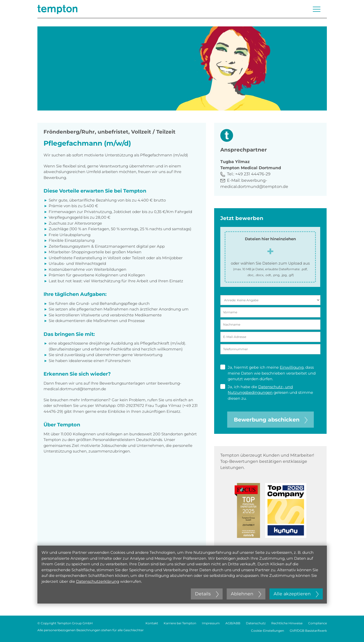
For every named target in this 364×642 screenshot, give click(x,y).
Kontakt (152, 623)
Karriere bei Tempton (180, 623)
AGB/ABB (233, 623)
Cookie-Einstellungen (268, 631)
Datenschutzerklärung (98, 581)
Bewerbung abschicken (271, 420)
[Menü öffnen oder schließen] (317, 9)
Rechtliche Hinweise (287, 623)
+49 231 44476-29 (253, 174)
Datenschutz (256, 623)
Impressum (211, 623)
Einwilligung (292, 367)
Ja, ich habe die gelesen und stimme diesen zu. (267, 392)
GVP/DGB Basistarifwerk (308, 631)
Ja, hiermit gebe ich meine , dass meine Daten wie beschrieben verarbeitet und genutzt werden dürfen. (268, 373)
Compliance (318, 623)
